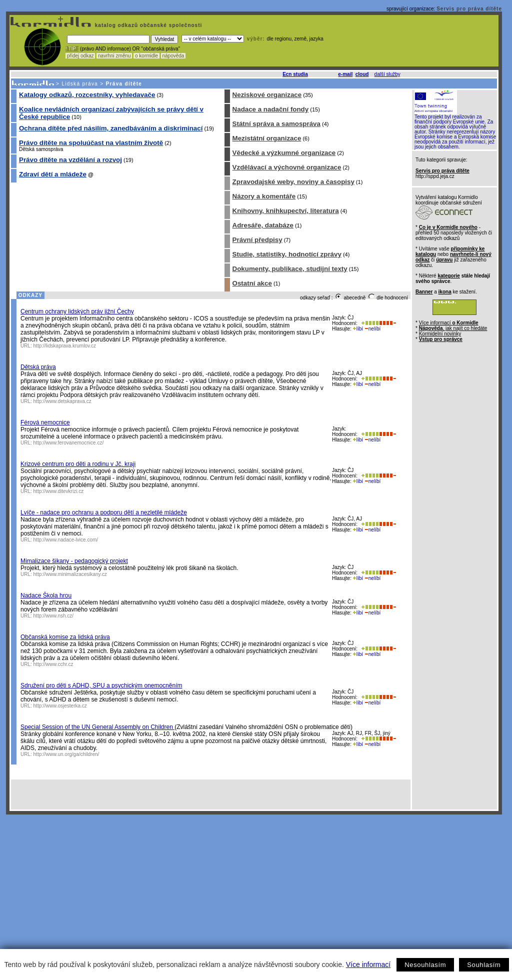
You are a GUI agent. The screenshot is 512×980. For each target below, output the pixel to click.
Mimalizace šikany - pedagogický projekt (74, 561)
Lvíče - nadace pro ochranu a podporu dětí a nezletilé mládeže (104, 512)
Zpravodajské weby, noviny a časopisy (293, 182)
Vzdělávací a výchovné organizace (287, 167)
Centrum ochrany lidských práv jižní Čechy (77, 311)
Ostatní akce (252, 283)
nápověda (173, 56)
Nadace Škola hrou (46, 595)
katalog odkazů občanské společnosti (147, 25)
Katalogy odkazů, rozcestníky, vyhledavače (87, 95)
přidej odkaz (80, 56)
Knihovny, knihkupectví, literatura (286, 211)
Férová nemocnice (45, 422)
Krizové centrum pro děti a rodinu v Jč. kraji (78, 464)
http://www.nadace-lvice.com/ (66, 540)
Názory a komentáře (264, 196)
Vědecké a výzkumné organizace (284, 153)
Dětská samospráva (41, 149)
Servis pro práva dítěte (469, 9)
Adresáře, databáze (263, 225)
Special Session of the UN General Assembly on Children (97, 727)
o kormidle (146, 56)
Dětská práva (38, 367)
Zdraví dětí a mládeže (53, 174)
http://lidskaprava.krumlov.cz (65, 346)
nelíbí (372, 329)
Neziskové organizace (267, 95)
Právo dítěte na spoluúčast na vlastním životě (91, 143)
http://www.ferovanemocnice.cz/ (69, 443)
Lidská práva (80, 84)
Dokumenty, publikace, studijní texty (290, 269)
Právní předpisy (257, 240)
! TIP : (72, 49)
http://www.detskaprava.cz (62, 401)
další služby (387, 74)
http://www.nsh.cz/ (54, 616)
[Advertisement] (254, 889)
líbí (358, 329)
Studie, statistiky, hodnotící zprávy (287, 254)
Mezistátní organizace (267, 138)
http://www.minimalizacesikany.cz (70, 574)
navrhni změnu (114, 56)
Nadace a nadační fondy (271, 109)
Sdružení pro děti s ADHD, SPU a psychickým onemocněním (101, 685)
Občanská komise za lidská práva (65, 637)
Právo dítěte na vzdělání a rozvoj (70, 160)
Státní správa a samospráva (276, 124)
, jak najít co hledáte (453, 328)
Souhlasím (484, 965)
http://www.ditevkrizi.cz (59, 491)
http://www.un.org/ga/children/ (66, 754)
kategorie (448, 276)
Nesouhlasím (425, 965)
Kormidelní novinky (440, 334)
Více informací (368, 964)
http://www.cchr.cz (53, 664)
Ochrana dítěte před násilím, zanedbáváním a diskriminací (111, 128)
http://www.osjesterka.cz (60, 706)
